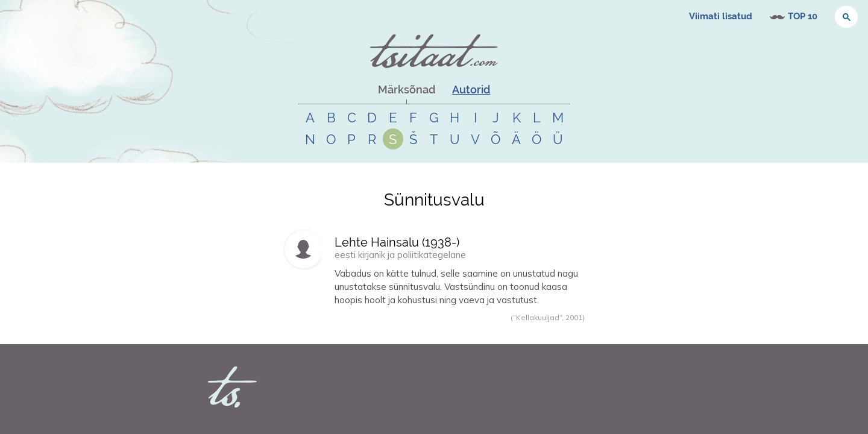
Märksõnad (407, 90)
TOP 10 (803, 16)
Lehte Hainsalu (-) (397, 242)
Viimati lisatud (721, 16)
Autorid (471, 90)
